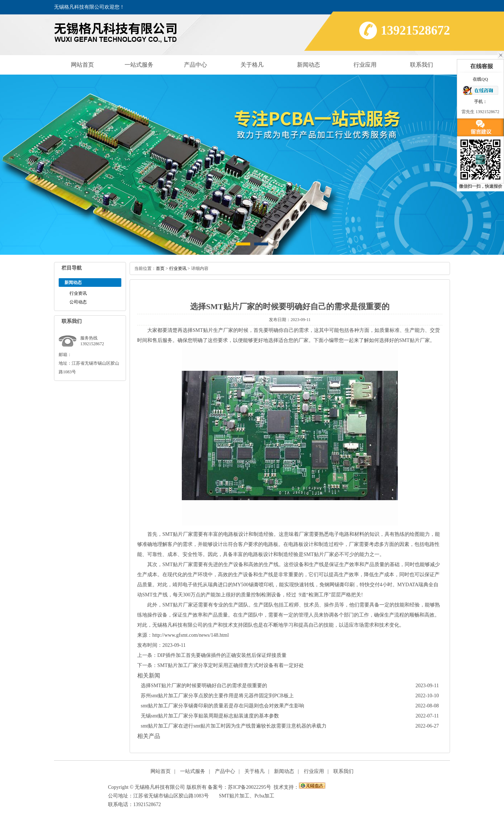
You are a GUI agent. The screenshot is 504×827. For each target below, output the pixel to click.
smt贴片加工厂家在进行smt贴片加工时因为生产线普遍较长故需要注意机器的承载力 (234, 726)
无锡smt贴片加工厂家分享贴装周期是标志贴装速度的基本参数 (210, 716)
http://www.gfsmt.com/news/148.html (191, 635)
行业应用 (365, 65)
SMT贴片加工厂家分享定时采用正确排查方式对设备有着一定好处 (231, 665)
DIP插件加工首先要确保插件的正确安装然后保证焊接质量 (222, 655)
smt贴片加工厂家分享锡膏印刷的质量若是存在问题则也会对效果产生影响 (222, 706)
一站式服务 (139, 65)
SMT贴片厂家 (319, 554)
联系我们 (422, 65)
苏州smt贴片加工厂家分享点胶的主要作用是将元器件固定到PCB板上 (217, 696)
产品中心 (195, 65)
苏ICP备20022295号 (249, 787)
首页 (160, 268)
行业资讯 (78, 293)
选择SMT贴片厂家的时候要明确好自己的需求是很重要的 (204, 686)
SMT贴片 (409, 340)
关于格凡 (252, 65)
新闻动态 (309, 65)
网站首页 (82, 65)
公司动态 (78, 302)
